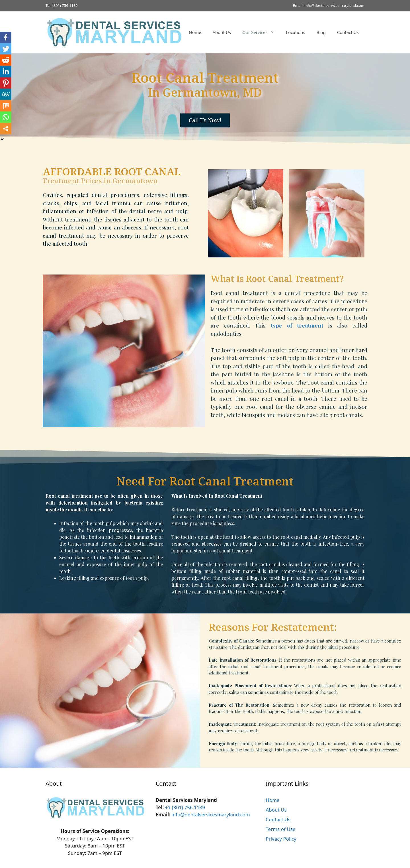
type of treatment (297, 325)
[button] (205, 120)
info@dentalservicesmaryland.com (334, 5)
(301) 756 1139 (65, 5)
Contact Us (348, 32)
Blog (321, 32)
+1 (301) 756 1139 (185, 807)
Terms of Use (280, 829)
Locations (295, 32)
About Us (222, 32)
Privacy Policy (281, 839)
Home (195, 32)
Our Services (261, 32)
